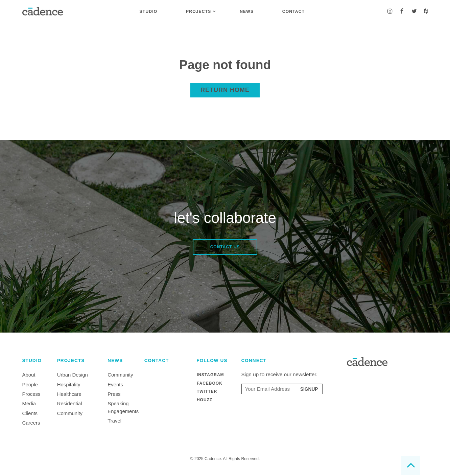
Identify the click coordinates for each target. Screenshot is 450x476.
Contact (293, 12)
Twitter (207, 391)
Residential (70, 403)
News (247, 12)
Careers (31, 423)
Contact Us (225, 247)
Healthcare (69, 394)
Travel (114, 421)
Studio (149, 12)
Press (114, 394)
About (29, 375)
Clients (30, 413)
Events (115, 384)
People (30, 384)
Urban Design (73, 375)
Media (29, 403)
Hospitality (69, 384)
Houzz (205, 399)
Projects (198, 12)
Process (31, 394)
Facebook (210, 383)
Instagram (210, 375)
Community (70, 413)
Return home (225, 90)
